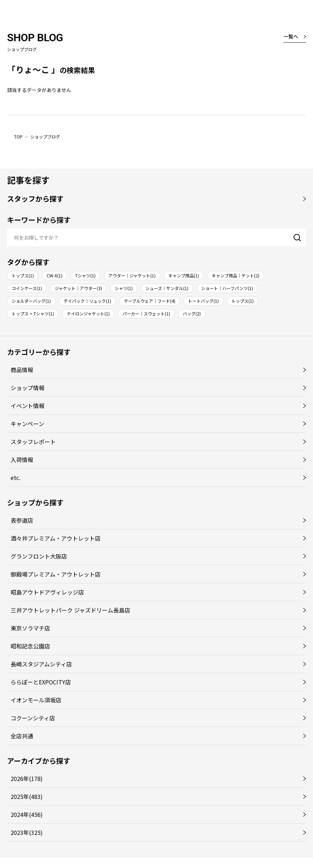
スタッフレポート (33, 442)
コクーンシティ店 (33, 718)
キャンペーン (27, 424)
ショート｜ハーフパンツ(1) (227, 288)
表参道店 (22, 520)
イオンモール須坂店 (36, 700)
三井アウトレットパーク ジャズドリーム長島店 (70, 610)
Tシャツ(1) (85, 275)
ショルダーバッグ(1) (31, 301)
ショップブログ (45, 137)
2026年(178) (27, 778)
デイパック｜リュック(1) (87, 301)
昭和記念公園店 (30, 646)
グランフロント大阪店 (39, 556)
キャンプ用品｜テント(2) (236, 275)
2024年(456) (27, 814)
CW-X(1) (55, 275)
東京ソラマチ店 (30, 628)
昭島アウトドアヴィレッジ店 (47, 592)
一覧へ (291, 36)
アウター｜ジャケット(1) (132, 275)
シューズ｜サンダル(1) (167, 288)
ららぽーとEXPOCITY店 (41, 682)
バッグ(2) (192, 313)
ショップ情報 (28, 388)
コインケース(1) (27, 288)
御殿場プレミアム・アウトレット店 (56, 574)
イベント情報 (28, 406)
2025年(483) (27, 796)
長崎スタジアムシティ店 (41, 664)
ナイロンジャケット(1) (88, 313)
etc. (16, 478)
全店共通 (22, 736)
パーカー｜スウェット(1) (146, 313)
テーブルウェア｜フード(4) (150, 301)
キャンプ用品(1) (184, 275)
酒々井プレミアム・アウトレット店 (56, 538)
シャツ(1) (124, 288)
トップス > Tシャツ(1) (33, 313)
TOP (18, 137)
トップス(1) (23, 275)
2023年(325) (27, 832)
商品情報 (22, 370)
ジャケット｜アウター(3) (78, 288)
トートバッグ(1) (203, 301)
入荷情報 (22, 460)
